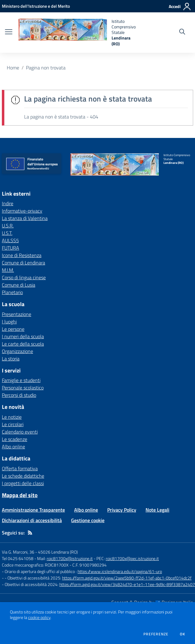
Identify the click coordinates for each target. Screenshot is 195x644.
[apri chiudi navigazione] (9, 32)
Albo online (13, 447)
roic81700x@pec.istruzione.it (132, 558)
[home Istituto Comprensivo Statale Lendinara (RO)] (77, 33)
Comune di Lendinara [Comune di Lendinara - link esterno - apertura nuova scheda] (23, 263)
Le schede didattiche (23, 476)
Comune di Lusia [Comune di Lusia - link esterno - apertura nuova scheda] (19, 285)
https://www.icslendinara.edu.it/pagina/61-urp (120, 571)
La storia (11, 359)
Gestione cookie (88, 520)
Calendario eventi (20, 432)
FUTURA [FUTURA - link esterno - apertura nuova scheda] (11, 248)
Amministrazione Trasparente (33, 510)
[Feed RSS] (30, 533)
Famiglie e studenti (21, 380)
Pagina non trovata (46, 68)
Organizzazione (17, 351)
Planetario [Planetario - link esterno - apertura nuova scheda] (12, 292)
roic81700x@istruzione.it (70, 558)
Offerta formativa (20, 468)
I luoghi (9, 322)
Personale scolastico (23, 388)
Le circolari (13, 424)
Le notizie (12, 417)
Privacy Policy (122, 510)
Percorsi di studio (19, 395)
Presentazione (17, 314)
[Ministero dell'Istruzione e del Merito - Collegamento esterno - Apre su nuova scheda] (36, 6)
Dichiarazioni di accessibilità (32, 520)
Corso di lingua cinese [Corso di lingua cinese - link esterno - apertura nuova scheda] (24, 277)
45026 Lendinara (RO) (58, 552)
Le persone (13, 329)
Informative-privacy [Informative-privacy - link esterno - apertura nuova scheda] (22, 211)
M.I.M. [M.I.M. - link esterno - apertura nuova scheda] (8, 270)
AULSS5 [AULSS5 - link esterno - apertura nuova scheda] (10, 240)
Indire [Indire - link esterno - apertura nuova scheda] (8, 203)
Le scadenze (15, 439)
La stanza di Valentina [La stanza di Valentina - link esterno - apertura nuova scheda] (25, 218)
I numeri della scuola (23, 336)
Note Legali (157, 510)
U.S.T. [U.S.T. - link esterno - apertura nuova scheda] (7, 233)
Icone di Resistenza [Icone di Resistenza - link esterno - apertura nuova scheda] (22, 255)
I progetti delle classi (23, 483)
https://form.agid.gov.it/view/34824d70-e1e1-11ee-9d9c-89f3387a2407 (127, 584)
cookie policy (39, 617)
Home (13, 68)
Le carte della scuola (23, 344)
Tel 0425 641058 (18, 558)
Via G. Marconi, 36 (18, 552)
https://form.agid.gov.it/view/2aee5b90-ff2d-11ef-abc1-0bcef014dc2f (127, 578)
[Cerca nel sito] (182, 32)
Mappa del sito (20, 495)
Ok (183, 634)
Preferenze (156, 634)
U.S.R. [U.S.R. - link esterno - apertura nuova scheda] (8, 226)
